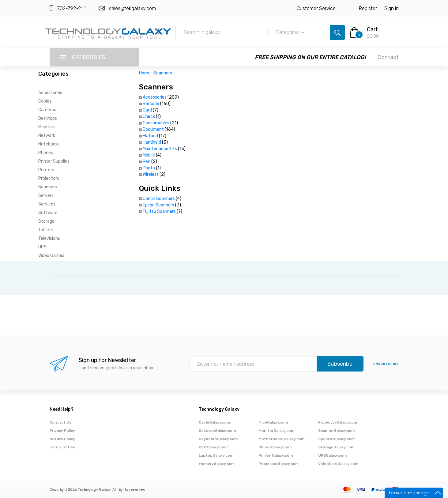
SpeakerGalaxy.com (336, 439)
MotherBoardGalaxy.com (281, 439)
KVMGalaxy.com (213, 447)
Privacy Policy (62, 431)
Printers (46, 170)
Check (149, 117)
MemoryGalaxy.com (217, 464)
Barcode (151, 104)
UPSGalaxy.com (332, 455)
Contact (388, 57)
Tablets (46, 230)
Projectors (49, 178)
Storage (46, 221)
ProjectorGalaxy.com (338, 422)
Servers (46, 196)
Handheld (152, 142)
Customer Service (316, 8)
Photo (149, 168)
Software (48, 213)
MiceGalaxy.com (273, 422)
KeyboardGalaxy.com (218, 439)
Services (47, 204)
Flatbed (150, 136)
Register (368, 8)
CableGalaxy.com (214, 422)
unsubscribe (386, 364)
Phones (46, 153)
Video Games (51, 256)
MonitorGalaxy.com (276, 431)
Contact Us (60, 422)
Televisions (49, 238)
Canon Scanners (159, 199)
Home (145, 73)
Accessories (50, 93)
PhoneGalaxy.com (275, 447)
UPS (42, 247)
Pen (147, 162)
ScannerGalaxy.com (336, 431)
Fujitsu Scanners (159, 211)
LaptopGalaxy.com (216, 455)
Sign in (392, 8)
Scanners (48, 187)
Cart (372, 29)
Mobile (149, 155)
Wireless (151, 174)
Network (47, 136)
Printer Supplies (54, 161)
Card (147, 110)
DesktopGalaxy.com (217, 431)
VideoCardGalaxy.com (338, 464)
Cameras (47, 110)
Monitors (47, 127)
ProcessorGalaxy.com (279, 464)
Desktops (48, 118)
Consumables (156, 123)
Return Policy (62, 439)
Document (153, 129)
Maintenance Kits (160, 149)
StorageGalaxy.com (336, 447)
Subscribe (340, 364)
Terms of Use (62, 447)
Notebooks (49, 144)
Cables (45, 101)
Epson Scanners (158, 205)
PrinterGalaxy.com (276, 455)
